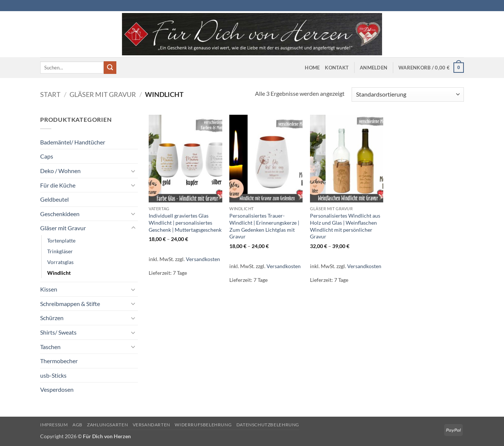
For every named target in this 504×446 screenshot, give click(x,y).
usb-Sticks (53, 375)
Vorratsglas (60, 262)
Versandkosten (203, 259)
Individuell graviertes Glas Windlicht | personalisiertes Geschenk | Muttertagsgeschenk (185, 222)
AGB (77, 425)
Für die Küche (58, 185)
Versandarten (151, 425)
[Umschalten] (133, 171)
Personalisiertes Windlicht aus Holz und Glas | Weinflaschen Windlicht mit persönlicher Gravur (345, 226)
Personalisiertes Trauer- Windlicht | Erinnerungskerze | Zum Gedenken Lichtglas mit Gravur (264, 226)
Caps (47, 156)
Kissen (49, 289)
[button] (374, 68)
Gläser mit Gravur (103, 94)
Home (312, 68)
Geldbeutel (54, 199)
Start (50, 94)
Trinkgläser (60, 251)
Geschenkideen (60, 214)
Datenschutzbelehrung (268, 425)
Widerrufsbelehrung (203, 425)
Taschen (50, 347)
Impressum (54, 425)
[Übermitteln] (110, 68)
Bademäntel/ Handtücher (73, 142)
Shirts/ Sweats (58, 332)
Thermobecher (59, 361)
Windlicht (59, 273)
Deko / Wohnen (60, 171)
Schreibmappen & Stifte (70, 304)
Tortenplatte (61, 240)
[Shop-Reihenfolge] (408, 95)
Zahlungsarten (107, 425)
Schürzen (52, 318)
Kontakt (337, 68)
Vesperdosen (57, 389)
